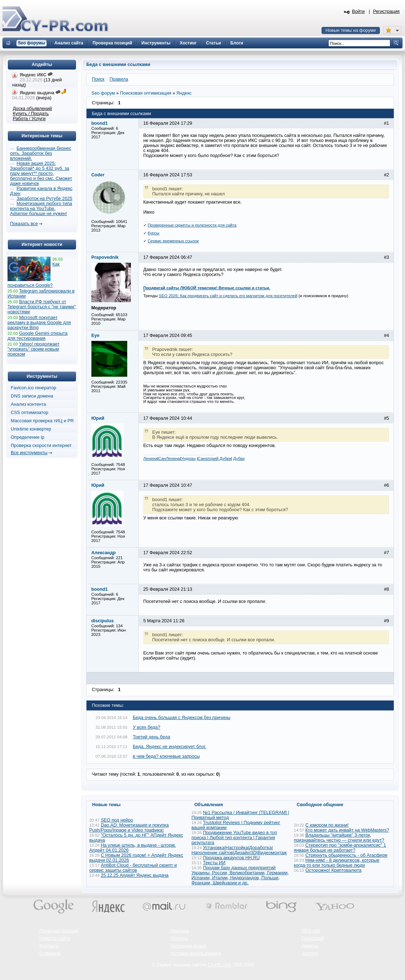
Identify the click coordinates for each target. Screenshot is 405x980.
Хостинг (310, 953)
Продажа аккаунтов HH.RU (231, 858)
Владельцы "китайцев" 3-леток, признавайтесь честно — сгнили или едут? (339, 838)
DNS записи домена (32, 396)
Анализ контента (28, 404)
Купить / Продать (31, 114)
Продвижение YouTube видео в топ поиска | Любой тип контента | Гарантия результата (234, 838)
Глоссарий (313, 938)
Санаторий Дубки (215, 458)
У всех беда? (147, 727)
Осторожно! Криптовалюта (333, 870)
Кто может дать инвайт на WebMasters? (347, 830)
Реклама (180, 931)
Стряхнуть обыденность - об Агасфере (346, 855)
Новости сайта (55, 938)
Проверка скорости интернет (41, 446)
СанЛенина (169, 458)
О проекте (50, 953)
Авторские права (188, 946)
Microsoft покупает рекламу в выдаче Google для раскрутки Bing (39, 323)
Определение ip (28, 437)
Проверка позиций (59, 931)
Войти (358, 11)
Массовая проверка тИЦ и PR (42, 421)
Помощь (179, 938)
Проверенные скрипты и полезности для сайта (192, 225)
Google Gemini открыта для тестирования (37, 336)
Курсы (154, 233)
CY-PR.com (219, 965)
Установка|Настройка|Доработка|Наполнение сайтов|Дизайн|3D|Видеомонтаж (239, 850)
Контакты (49, 946)
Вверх (362, 955)
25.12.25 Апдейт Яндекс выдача (135, 875)
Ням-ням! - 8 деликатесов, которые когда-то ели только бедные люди (337, 863)
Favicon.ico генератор (34, 388)
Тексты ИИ (214, 863)
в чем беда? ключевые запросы (166, 756)
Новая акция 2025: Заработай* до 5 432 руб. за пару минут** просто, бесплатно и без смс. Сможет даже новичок (41, 173)
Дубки (239, 458)
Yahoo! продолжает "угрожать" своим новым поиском (34, 349)
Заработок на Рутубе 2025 (44, 199)
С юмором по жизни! (327, 825)
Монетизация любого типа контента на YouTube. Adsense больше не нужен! (41, 209)
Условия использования (196, 953)
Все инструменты (29, 453)
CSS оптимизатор (30, 413)
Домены (310, 946)
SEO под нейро (117, 820)
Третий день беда (152, 737)
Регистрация (386, 11)
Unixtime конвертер (31, 429)
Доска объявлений (32, 109)
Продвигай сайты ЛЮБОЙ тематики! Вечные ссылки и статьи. (207, 288)
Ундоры (188, 458)
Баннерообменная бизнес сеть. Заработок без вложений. (41, 153)
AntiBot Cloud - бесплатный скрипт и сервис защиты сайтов (133, 868)
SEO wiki (311, 931)
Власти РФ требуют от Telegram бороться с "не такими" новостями (42, 307)
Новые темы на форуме (351, 30)
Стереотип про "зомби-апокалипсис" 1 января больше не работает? (340, 848)
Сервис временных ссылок (173, 241)
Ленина (150, 458)
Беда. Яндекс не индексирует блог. (170, 747)
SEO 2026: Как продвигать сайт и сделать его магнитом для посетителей (228, 296)
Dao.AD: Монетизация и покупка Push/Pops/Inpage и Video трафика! (129, 828)
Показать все (24, 224)
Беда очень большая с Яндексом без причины (182, 718)
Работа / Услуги (29, 119)
